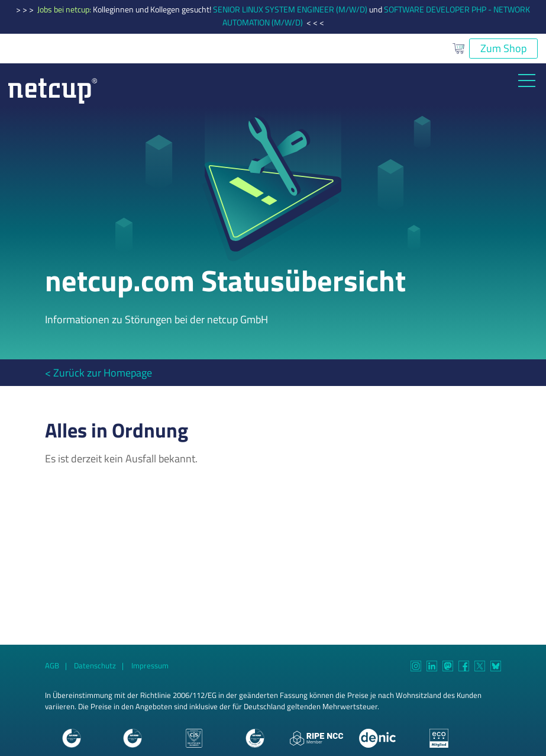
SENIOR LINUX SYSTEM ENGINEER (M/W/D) (290, 9)
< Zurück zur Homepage (98, 373)
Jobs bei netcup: (65, 9)
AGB (52, 666)
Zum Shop (503, 48)
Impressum (150, 666)
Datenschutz (95, 666)
